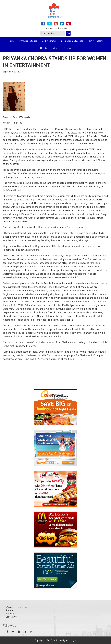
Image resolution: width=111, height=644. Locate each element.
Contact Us (11, 617)
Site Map (10, 613)
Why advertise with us (16, 607)
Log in (73, 640)
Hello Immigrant (56, 12)
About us (10, 610)
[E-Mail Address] (53, 33)
